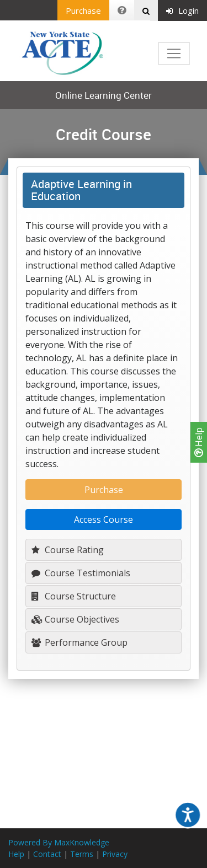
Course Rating (68, 550)
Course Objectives (75, 619)
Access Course (104, 519)
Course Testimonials (81, 573)
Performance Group (79, 642)
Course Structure (74, 596)
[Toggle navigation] (174, 53)
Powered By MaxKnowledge (59, 842)
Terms (82, 854)
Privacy (115, 854)
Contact (47, 854)
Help (199, 442)
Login (182, 10)
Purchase (83, 10)
